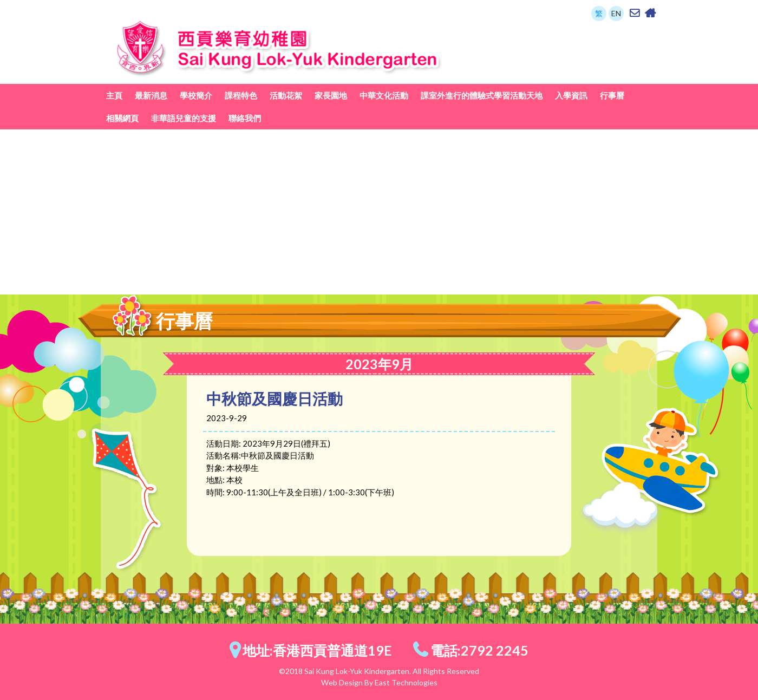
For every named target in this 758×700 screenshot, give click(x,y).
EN (616, 13)
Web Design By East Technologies (379, 682)
